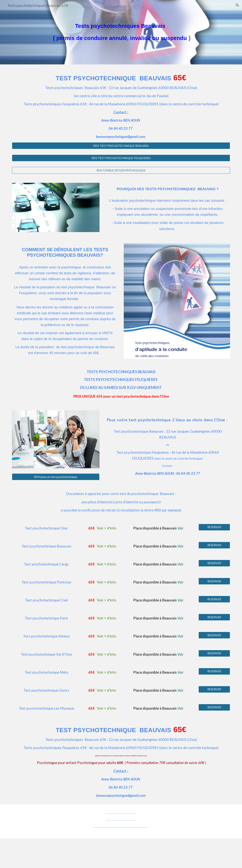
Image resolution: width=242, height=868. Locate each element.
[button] (237, 5)
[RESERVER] (214, 527)
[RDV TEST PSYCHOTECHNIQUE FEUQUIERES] (121, 158)
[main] (121, 32)
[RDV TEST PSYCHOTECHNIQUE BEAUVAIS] (121, 146)
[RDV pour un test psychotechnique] (56, 477)
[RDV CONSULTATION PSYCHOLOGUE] (121, 170)
